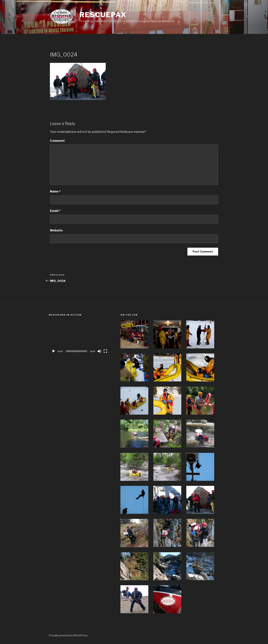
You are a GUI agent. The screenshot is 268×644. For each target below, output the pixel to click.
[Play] (54, 351)
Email (55, 211)
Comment (57, 141)
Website (56, 230)
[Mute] (99, 351)
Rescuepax (103, 15)
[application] (79, 338)
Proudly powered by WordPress (68, 635)
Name (55, 191)
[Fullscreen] (105, 351)
